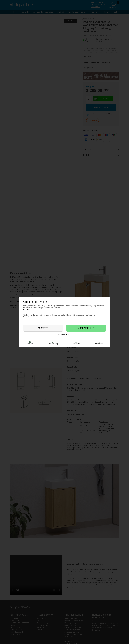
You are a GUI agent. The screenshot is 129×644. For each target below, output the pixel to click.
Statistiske (99, 344)
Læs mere (27, 310)
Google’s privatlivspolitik (32, 317)
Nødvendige (30, 344)
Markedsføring (53, 344)
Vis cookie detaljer (64, 334)
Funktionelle (76, 344)
